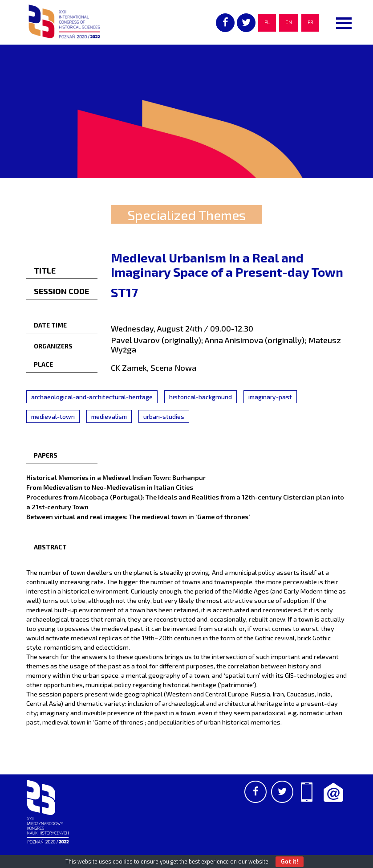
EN (289, 23)
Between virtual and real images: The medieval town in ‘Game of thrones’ (138, 516)
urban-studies (164, 416)
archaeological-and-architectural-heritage (92, 397)
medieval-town (53, 416)
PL (267, 23)
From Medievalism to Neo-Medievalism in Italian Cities (110, 487)
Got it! (290, 862)
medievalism (109, 416)
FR (310, 23)
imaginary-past (270, 397)
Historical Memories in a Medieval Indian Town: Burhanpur (116, 477)
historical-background (201, 397)
